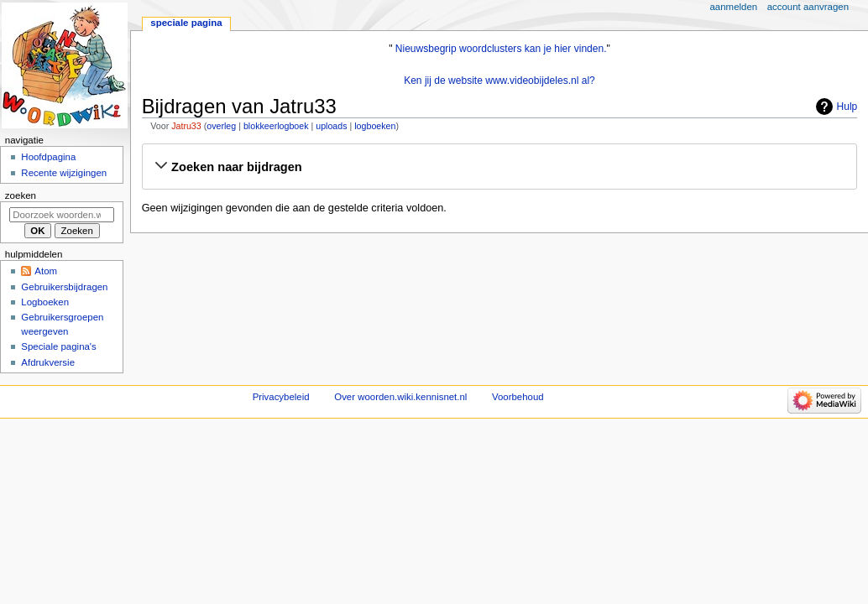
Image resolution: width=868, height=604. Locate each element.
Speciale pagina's (58, 346)
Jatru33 (186, 126)
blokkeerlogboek (276, 126)
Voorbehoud (518, 397)
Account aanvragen (808, 7)
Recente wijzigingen (64, 173)
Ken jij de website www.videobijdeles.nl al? (499, 81)
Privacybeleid (281, 397)
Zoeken (21, 195)
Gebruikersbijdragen (64, 287)
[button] (499, 167)
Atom (46, 271)
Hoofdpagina (48, 157)
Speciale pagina (186, 23)
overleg (221, 126)
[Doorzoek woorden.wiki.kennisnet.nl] (62, 215)
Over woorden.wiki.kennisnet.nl (400, 397)
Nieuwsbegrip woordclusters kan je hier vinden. (501, 49)
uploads (331, 126)
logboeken (375, 126)
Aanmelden (734, 7)
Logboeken (45, 302)
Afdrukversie (48, 362)
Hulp (847, 107)
